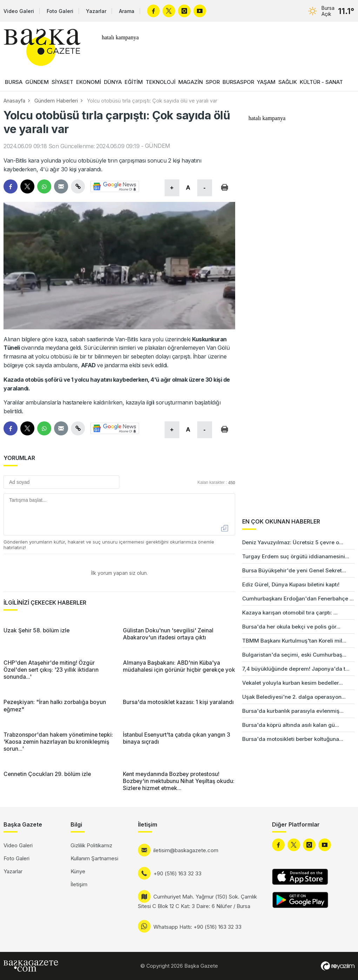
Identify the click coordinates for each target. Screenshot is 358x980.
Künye (78, 871)
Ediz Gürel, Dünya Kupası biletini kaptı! (291, 584)
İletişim (79, 884)
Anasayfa (14, 101)
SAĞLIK (288, 82)
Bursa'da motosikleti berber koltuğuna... (293, 739)
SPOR (213, 82)
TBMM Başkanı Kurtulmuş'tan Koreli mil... (294, 641)
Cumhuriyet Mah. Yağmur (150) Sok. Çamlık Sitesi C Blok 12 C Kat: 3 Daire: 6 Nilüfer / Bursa (197, 901)
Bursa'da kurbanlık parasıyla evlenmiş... (293, 711)
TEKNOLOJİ (161, 82)
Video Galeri (19, 11)
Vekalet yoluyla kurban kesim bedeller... (293, 683)
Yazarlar (96, 11)
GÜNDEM (37, 82)
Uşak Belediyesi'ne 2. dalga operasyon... (294, 697)
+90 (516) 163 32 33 (177, 873)
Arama (127, 11)
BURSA (14, 82)
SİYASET (62, 82)
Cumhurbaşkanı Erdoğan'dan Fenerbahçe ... (298, 598)
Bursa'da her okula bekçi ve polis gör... (291, 627)
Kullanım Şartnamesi (94, 858)
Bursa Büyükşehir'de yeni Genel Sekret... (294, 570)
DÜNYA (113, 82)
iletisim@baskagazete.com (186, 850)
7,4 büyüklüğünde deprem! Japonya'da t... (296, 669)
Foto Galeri (60, 11)
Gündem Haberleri (56, 101)
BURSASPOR (238, 82)
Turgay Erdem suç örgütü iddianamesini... (296, 556)
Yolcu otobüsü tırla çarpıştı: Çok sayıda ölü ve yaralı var (152, 101)
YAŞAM (266, 82)
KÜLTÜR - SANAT (321, 82)
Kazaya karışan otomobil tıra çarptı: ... (290, 613)
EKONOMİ (89, 82)
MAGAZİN (191, 82)
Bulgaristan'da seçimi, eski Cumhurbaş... (294, 655)
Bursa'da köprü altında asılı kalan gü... (291, 725)
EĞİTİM (134, 82)
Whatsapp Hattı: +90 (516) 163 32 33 (197, 927)
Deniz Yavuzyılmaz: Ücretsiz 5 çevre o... (293, 542)
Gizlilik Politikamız (91, 845)
